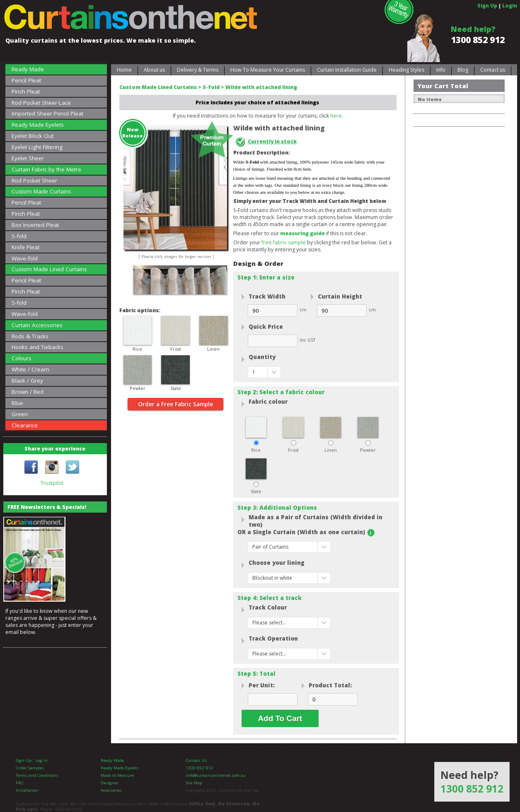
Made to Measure (117, 775)
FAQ (20, 783)
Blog (463, 70)
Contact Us (196, 760)
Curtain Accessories (37, 325)
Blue (17, 403)
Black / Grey (27, 381)
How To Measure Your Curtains (268, 70)
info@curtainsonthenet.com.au (216, 775)
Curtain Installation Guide (347, 70)
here (336, 116)
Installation (27, 790)
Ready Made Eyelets (38, 125)
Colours (22, 358)
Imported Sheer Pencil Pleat (47, 113)
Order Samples (30, 768)
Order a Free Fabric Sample (175, 404)
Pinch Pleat (26, 92)
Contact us (493, 70)
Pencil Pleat (26, 80)
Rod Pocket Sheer (34, 181)
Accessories (111, 790)
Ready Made (28, 69)
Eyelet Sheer (28, 158)
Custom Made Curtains (41, 191)
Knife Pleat (25, 247)
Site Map (194, 783)
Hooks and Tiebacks (37, 347)
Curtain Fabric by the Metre (46, 169)
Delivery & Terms (198, 70)
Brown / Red (28, 392)
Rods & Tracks (30, 336)
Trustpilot (52, 483)
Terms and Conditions (37, 775)
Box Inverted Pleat (35, 225)
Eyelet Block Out (33, 136)
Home (124, 70)
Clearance (25, 425)
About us (154, 70)
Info (441, 70)
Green (20, 414)
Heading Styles (406, 70)
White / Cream (30, 369)
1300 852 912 (478, 40)
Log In (42, 760)
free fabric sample (284, 242)
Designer (110, 783)
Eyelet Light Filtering (37, 147)
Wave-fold (25, 258)
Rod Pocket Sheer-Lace (41, 103)
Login (510, 6)
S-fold (19, 236)
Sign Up (487, 6)
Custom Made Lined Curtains (49, 269)
